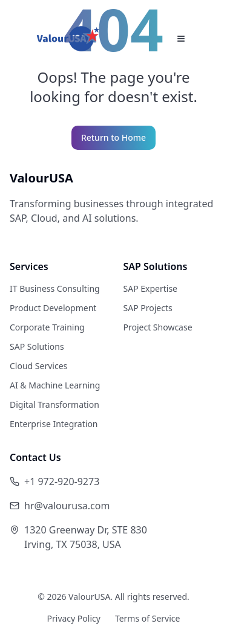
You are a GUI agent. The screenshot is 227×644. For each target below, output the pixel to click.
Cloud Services (38, 366)
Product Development (53, 308)
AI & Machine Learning (55, 385)
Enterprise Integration (54, 424)
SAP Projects (148, 308)
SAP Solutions (37, 346)
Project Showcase (158, 327)
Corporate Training (47, 327)
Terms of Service (148, 618)
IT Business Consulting (55, 288)
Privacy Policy (74, 618)
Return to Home (113, 137)
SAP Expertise (151, 288)
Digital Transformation (54, 404)
